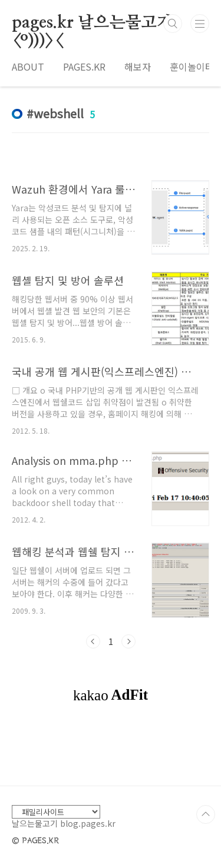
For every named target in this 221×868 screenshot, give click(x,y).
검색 (173, 24)
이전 (93, 641)
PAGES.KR (84, 66)
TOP (206, 814)
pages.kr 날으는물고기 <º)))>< (92, 24)
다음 (128, 641)
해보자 (138, 66)
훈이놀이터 (192, 66)
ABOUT (28, 66)
